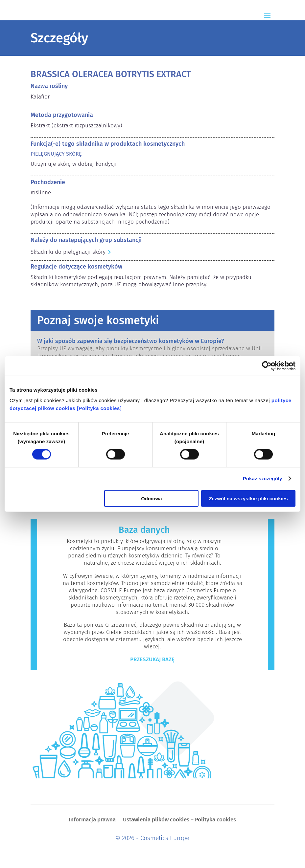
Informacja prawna (92, 820)
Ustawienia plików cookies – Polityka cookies (179, 820)
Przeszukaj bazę (152, 659)
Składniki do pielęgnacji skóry (68, 252)
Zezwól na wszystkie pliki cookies (248, 498)
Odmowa (151, 498)
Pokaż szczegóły (263, 478)
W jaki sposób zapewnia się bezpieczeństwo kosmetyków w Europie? (130, 341)
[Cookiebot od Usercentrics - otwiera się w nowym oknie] (267, 366)
